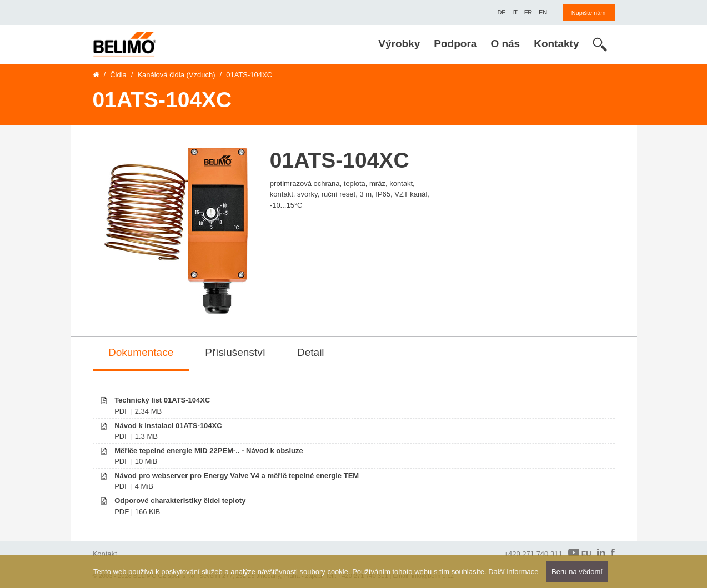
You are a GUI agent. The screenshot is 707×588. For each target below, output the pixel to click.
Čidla (118, 75)
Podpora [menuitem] (455, 44)
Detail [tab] (311, 352)
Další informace (513, 572)
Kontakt (105, 554)
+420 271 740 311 (533, 554)
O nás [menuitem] (505, 44)
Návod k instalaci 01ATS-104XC (168, 426)
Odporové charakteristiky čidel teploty (180, 501)
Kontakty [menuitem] (556, 44)
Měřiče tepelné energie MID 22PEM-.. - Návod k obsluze (209, 451)
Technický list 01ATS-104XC (162, 400)
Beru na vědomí (577, 572)
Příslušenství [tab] (235, 352)
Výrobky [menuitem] (399, 44)
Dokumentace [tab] (141, 352)
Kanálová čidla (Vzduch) (176, 75)
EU (580, 553)
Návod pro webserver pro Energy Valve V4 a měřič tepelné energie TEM (237, 476)
